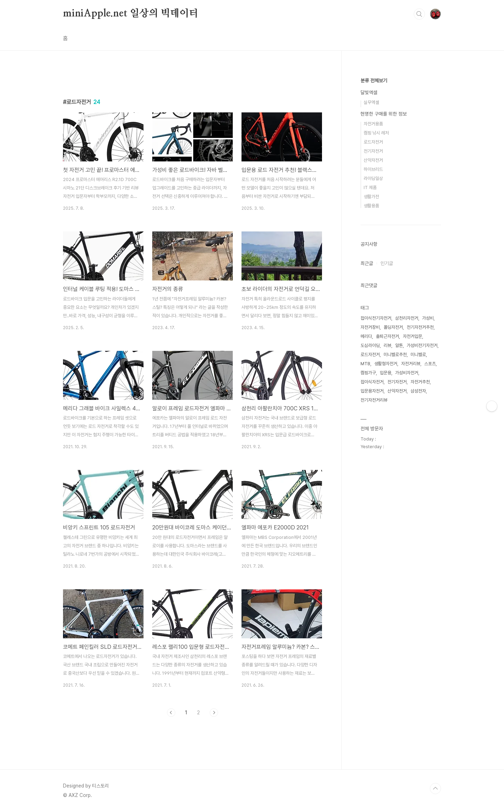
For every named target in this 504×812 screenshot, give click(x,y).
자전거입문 (412, 336)
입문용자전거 (372, 391)
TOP (435, 789)
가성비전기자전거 (422, 345)
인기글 (387, 263)
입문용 (386, 373)
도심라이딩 (370, 345)
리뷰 (387, 345)
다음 (214, 713)
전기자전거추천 (420, 327)
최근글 (367, 263)
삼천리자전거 (407, 318)
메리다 (366, 336)
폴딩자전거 (393, 327)
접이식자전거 (372, 382)
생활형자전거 (386, 364)
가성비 (428, 318)
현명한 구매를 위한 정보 (384, 114)
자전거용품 (373, 124)
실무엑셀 (371, 102)
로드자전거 (373, 142)
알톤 (399, 345)
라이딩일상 (373, 178)
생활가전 (371, 197)
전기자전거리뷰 (374, 400)
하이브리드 (373, 169)
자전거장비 (370, 327)
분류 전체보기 (374, 81)
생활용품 (371, 206)
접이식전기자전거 (376, 318)
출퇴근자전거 (387, 336)
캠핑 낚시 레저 (376, 133)
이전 (171, 713)
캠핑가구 (368, 373)
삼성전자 (418, 391)
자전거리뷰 (411, 364)
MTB (365, 364)
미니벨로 (418, 355)
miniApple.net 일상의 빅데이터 (131, 14)
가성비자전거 (407, 373)
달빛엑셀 (369, 92)
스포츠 (430, 364)
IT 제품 (370, 188)
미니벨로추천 (395, 355)
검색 (419, 14)
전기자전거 (373, 151)
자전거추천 (420, 382)
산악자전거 (373, 160)
